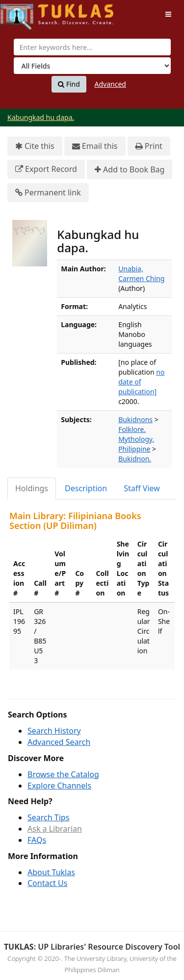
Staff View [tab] (142, 488)
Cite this (35, 146)
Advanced (110, 84)
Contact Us (47, 883)
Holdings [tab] (32, 488)
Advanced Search (59, 742)
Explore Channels (59, 786)
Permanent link (48, 193)
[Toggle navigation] (168, 14)
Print (149, 146)
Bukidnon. (135, 459)
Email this (95, 146)
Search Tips (48, 817)
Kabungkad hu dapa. (41, 117)
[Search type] (92, 66)
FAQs (37, 840)
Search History (54, 731)
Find (69, 84)
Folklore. (132, 429)
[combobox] (92, 47)
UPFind (25, 12)
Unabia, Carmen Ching (141, 274)
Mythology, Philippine (136, 444)
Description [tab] (86, 488)
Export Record (46, 169)
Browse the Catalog (63, 774)
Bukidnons (135, 419)
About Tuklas (51, 872)
